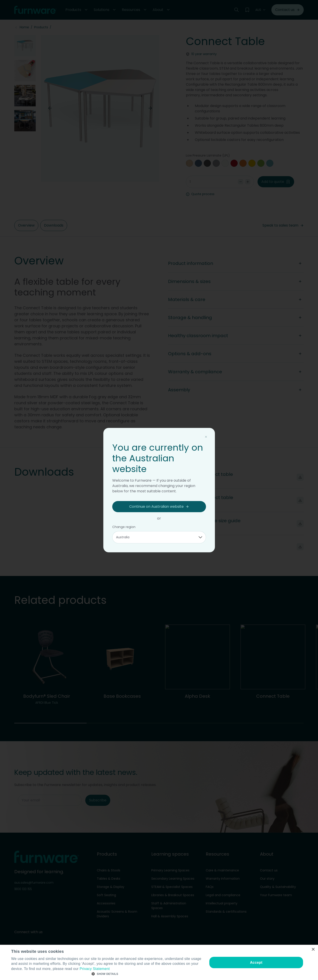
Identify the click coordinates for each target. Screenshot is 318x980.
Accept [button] (256, 962)
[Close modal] (206, 437)
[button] (107, 974)
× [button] (313, 950)
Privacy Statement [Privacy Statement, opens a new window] (95, 969)
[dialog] (159, 962)
